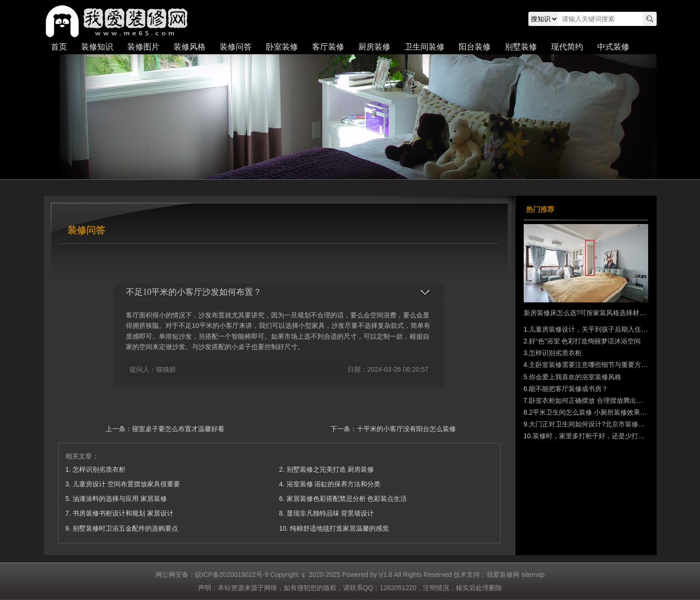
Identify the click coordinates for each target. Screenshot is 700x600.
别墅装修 (521, 47)
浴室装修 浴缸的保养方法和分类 (334, 484)
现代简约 (567, 47)
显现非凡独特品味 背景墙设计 (330, 513)
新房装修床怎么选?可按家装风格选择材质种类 (592, 313)
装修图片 (143, 47)
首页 (59, 47)
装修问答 (236, 47)
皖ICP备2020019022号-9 (232, 575)
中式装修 (613, 47)
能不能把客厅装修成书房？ (568, 389)
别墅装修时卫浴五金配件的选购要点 (125, 528)
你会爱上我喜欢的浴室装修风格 (575, 377)
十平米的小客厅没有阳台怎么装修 (406, 429)
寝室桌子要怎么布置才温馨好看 (178, 429)
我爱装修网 (119, 21)
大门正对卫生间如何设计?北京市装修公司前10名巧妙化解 (614, 424)
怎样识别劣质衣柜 (99, 469)
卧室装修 (282, 47)
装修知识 (97, 47)
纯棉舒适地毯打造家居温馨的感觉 (339, 528)
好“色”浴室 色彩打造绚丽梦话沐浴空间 (585, 341)
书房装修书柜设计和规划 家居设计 (123, 513)
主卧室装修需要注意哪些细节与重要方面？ (592, 365)
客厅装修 (328, 47)
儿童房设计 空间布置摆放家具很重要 (126, 484)
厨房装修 (374, 47)
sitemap (533, 575)
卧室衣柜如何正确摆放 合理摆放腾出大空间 (593, 400)
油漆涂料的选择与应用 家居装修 (120, 499)
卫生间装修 (424, 47)
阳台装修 (475, 47)
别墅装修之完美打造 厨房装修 (330, 469)
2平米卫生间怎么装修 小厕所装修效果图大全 (594, 412)
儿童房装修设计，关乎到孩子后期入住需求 (592, 329)
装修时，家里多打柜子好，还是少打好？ (592, 436)
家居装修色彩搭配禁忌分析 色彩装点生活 (347, 499)
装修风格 (189, 47)
